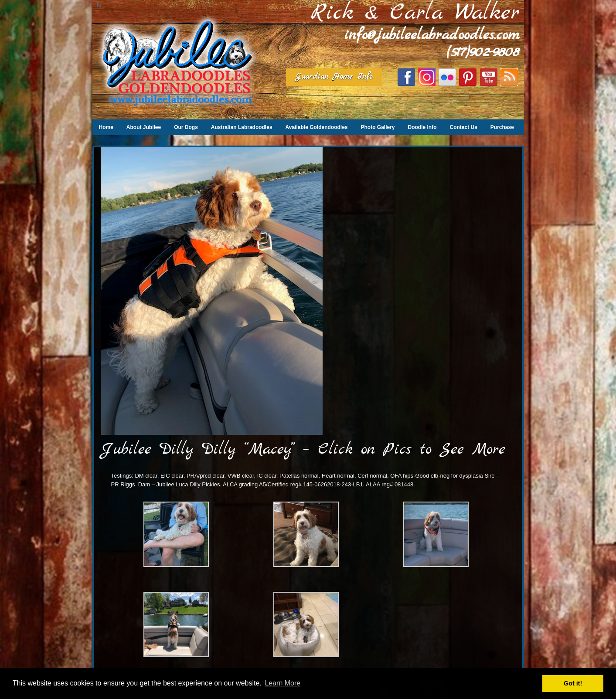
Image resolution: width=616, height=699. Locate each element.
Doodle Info (422, 127)
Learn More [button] (282, 683)
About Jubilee (144, 127)
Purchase (502, 127)
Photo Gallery (378, 127)
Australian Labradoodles (242, 127)
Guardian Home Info (334, 77)
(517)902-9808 (483, 53)
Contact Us (464, 127)
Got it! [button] (573, 683)
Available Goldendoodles (317, 127)
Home (106, 127)
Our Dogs (186, 127)
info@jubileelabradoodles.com (432, 36)
